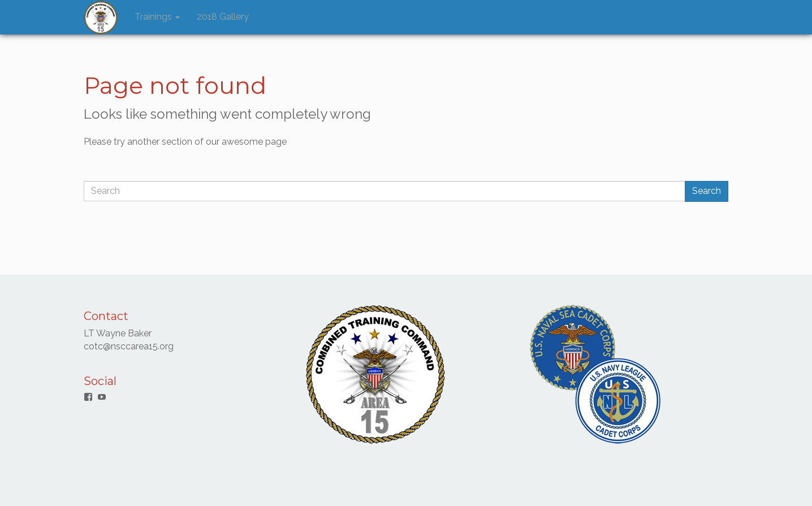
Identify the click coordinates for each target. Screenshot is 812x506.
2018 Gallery (223, 17)
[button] (101, 18)
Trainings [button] (157, 17)
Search (707, 191)
